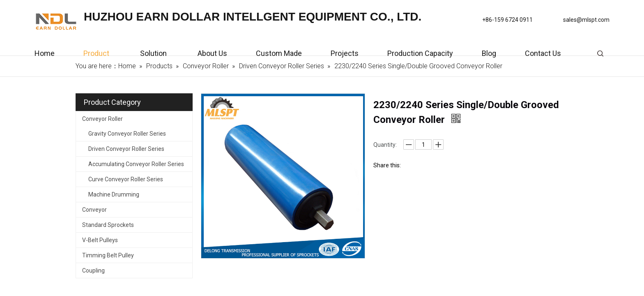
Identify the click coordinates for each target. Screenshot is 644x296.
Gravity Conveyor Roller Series (127, 134)
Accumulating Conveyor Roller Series (136, 164)
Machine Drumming (114, 194)
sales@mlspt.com (586, 20)
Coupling (93, 271)
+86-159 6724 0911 (507, 20)
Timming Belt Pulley (108, 255)
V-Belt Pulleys (100, 240)
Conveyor (94, 210)
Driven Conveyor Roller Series (126, 149)
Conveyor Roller (102, 119)
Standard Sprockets (108, 225)
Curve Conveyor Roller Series (126, 179)
